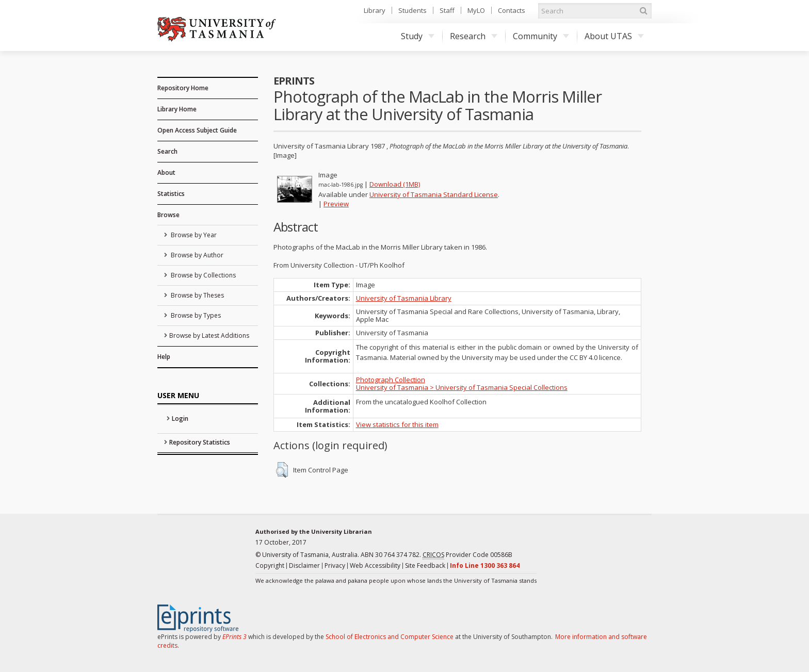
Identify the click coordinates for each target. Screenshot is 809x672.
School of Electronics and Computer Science (390, 637)
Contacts (512, 10)
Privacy (335, 566)
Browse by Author (196, 255)
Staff (447, 10)
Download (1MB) (395, 184)
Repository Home (183, 88)
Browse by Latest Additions (209, 335)
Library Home (177, 109)
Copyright (270, 566)
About (166, 173)
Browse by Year (193, 235)
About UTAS (614, 36)
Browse (168, 215)
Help (164, 357)
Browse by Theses (197, 295)
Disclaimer (304, 566)
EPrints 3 (234, 637)
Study (418, 36)
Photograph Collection (391, 380)
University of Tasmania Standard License (434, 194)
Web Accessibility (375, 566)
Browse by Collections (203, 275)
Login (180, 419)
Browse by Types (195, 315)
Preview (336, 204)
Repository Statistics (200, 442)
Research (474, 36)
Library (375, 10)
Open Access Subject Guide (197, 130)
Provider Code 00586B (467, 555)
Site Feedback (425, 566)
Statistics (171, 194)
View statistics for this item (397, 424)
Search (167, 151)
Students (412, 10)
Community (541, 36)
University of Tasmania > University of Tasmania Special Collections (462, 387)
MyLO (476, 10)
